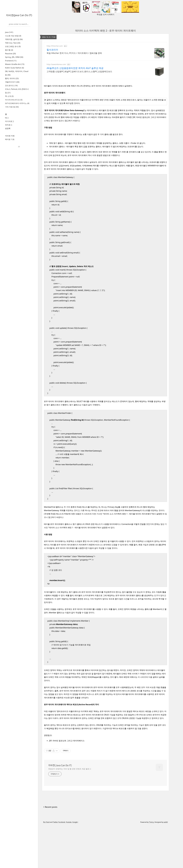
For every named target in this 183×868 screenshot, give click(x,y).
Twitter (55, 865)
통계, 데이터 (12, 78)
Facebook (62, 865)
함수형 (9, 50)
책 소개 (9, 96)
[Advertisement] (105, 64)
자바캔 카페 (10, 136)
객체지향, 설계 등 (14, 39)
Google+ (75, 865)
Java (9, 32)
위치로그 (9, 125)
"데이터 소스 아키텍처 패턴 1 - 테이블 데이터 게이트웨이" (127, 556)
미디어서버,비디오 (14, 100)
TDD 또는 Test (13, 43)
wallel (166, 865)
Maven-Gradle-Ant (15, 64)
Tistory (151, 865)
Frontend (11, 61)
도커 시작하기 (109, 14)
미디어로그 (10, 121)
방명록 (8, 128)
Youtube (69, 865)
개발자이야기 (12, 82)
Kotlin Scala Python (14, 68)
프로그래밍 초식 (13, 46)
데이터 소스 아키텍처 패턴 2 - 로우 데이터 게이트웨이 (106, 31)
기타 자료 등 (12, 107)
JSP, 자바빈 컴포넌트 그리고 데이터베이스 (67, 783)
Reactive (10, 53)
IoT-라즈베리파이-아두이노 (17, 103)
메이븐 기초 (10, 139)
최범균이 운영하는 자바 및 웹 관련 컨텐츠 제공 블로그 (70, 811)
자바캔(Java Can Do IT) (19, 15)
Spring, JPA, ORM (14, 57)
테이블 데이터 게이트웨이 (80, 730)
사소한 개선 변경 (13, 36)
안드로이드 (11, 85)
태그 (7, 118)
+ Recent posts (50, 849)
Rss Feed (46, 865)
